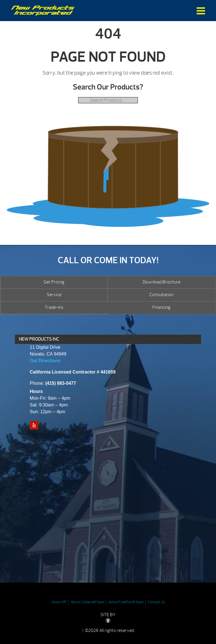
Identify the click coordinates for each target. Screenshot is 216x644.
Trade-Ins (54, 307)
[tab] (108, 339)
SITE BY (108, 617)
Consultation (161, 295)
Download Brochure (161, 282)
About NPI (59, 602)
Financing (161, 307)
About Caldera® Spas (88, 602)
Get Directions (45, 361)
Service (54, 295)
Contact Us (156, 602)
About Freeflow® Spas (126, 602)
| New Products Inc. (43, 11)
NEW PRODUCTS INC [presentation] (39, 339)
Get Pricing (54, 282)
